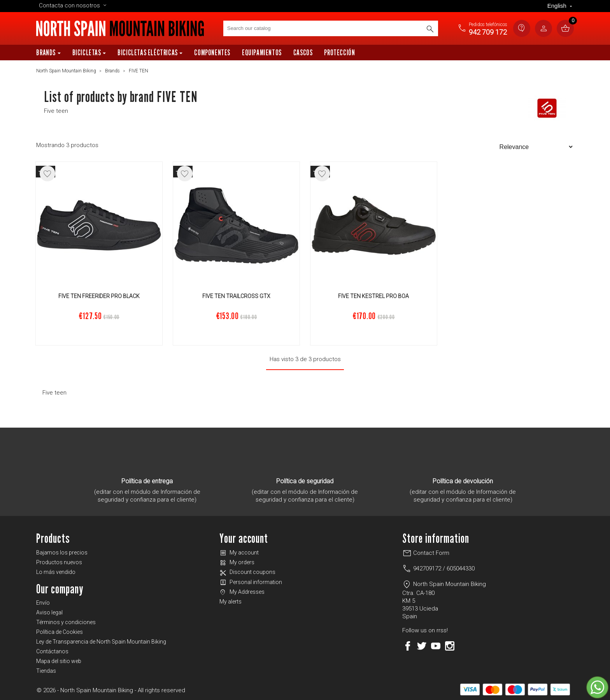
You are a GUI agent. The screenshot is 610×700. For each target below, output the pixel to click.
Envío (43, 603)
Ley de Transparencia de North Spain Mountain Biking (101, 642)
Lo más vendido (56, 572)
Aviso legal (49, 612)
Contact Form (426, 553)
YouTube (436, 646)
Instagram (450, 646)
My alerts (231, 602)
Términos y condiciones (66, 622)
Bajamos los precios (62, 553)
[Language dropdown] (561, 6)
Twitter (422, 646)
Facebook (408, 646)
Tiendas (46, 671)
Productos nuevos (59, 562)
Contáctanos (52, 651)
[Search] (331, 28)
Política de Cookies (60, 632)
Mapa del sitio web (59, 661)
